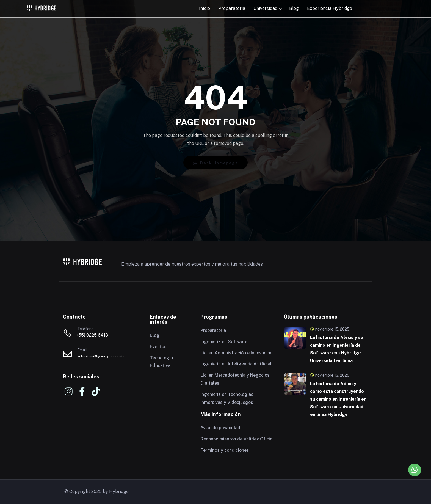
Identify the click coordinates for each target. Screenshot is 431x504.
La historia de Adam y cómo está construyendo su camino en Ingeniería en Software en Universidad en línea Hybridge (338, 399)
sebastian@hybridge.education (102, 356)
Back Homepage (215, 163)
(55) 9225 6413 (93, 335)
